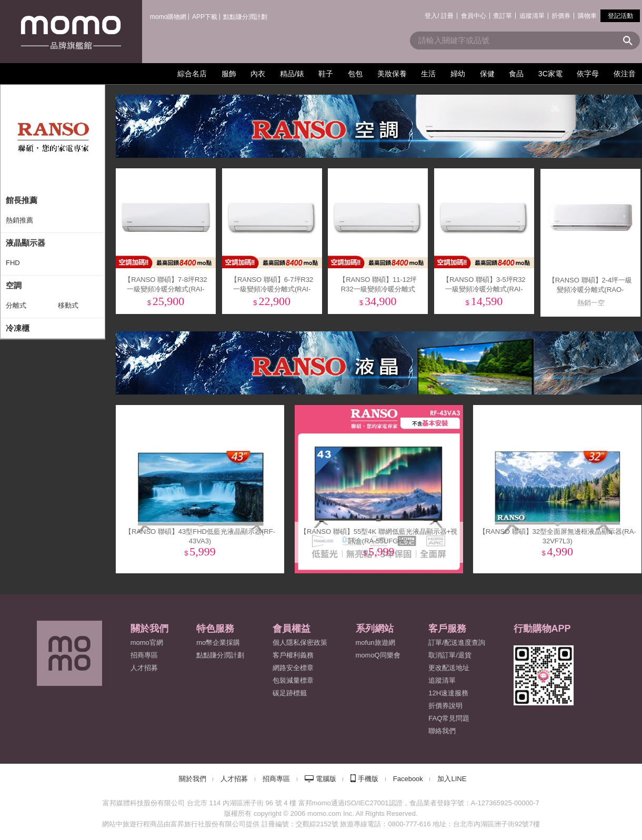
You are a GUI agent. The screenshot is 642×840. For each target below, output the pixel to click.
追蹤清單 (532, 16)
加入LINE (452, 779)
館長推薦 (22, 200)
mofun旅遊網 (375, 642)
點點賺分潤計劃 (245, 17)
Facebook (408, 779)
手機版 (368, 779)
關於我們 (193, 779)
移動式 (68, 305)
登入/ (432, 16)
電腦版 (326, 779)
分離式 (16, 305)
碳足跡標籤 (290, 693)
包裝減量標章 (293, 680)
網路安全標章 (293, 668)
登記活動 (620, 16)
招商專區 (144, 655)
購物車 (587, 16)
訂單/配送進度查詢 (457, 642)
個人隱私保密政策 (300, 642)
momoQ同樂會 (378, 655)
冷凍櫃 (18, 328)
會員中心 (474, 16)
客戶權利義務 (293, 655)
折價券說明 (445, 706)
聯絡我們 (442, 731)
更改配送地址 (449, 668)
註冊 (447, 16)
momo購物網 (168, 17)
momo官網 (147, 642)
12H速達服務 (448, 693)
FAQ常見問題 (449, 718)
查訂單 (503, 16)
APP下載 (205, 17)
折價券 (561, 16)
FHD (13, 263)
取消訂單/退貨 (450, 655)
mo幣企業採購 (218, 642)
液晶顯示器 (26, 243)
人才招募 (234, 779)
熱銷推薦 (19, 220)
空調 (14, 285)
